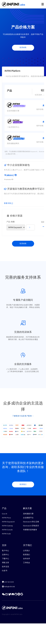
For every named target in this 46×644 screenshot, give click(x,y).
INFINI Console (7, 530)
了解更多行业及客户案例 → (23, 416)
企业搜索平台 (28, 518)
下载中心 (5, 559)
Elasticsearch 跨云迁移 (31, 522)
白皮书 (5, 571)
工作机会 (27, 563)
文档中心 (5, 555)
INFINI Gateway (7, 526)
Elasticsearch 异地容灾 (31, 526)
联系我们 (23, 484)
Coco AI (5, 514)
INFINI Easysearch (8, 522)
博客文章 (5, 563)
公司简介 (27, 551)
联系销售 (23, 48)
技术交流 (5, 567)
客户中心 (5, 551)
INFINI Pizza (6, 518)
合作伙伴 (27, 559)
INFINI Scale (6, 534)
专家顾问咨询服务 (30, 530)
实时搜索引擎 (28, 514)
